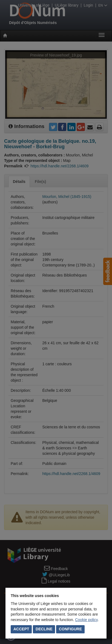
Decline (44, 629)
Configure (70, 629)
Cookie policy (86, 620)
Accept (21, 629)
